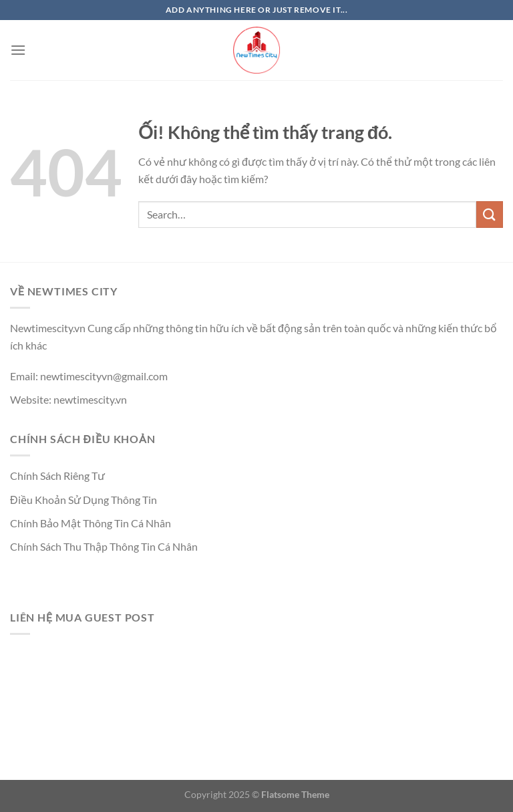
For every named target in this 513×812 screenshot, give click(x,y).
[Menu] (18, 50)
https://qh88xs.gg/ (52, 570)
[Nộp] (490, 214)
